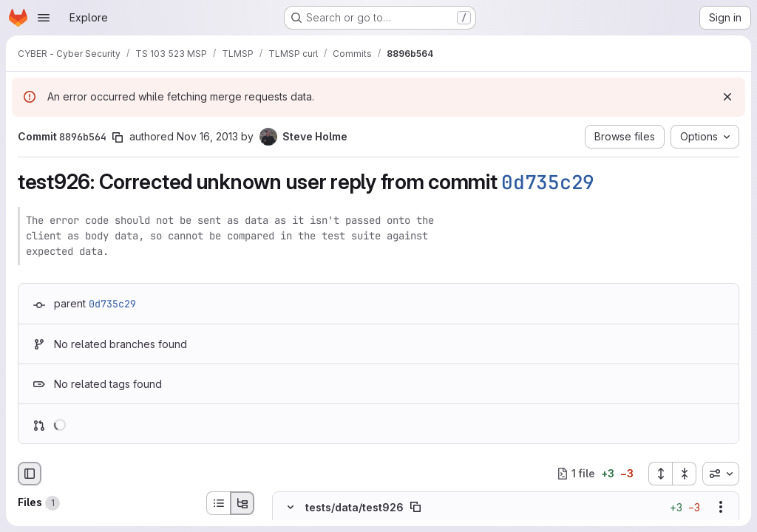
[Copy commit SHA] (118, 137)
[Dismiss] (727, 97)
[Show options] (721, 507)
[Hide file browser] (30, 474)
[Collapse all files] (685, 474)
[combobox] (721, 474)
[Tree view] (242, 503)
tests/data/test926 (354, 507)
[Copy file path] (415, 507)
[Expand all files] (660, 474)
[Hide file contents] (291, 507)
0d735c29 (548, 182)
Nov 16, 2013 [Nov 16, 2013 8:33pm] (207, 136)
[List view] (218, 503)
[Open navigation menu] (44, 18)
